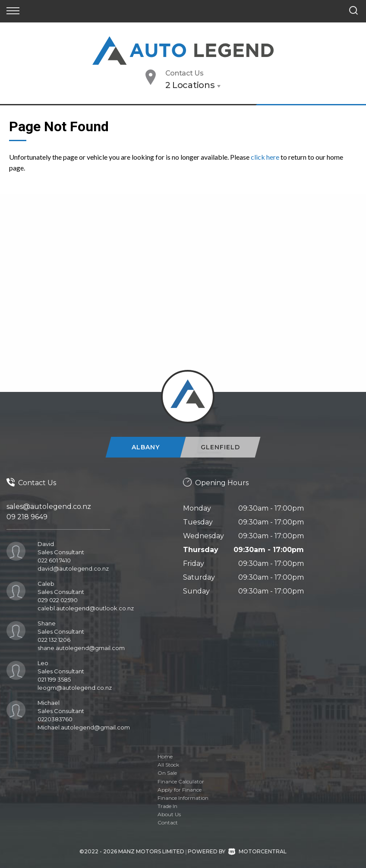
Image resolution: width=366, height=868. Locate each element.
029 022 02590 (58, 600)
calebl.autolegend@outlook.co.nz (86, 608)
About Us (169, 814)
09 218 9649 (27, 517)
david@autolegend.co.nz (73, 568)
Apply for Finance (180, 790)
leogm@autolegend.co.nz (75, 688)
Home (165, 756)
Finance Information (183, 798)
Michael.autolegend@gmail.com (84, 727)
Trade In (167, 806)
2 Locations (190, 85)
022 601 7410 (54, 560)
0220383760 (55, 719)
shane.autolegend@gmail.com (81, 648)
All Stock (168, 765)
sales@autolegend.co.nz (49, 507)
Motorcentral (257, 851)
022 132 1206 (54, 640)
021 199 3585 (54, 679)
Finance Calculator (181, 781)
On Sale (167, 773)
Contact (168, 822)
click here (265, 157)
